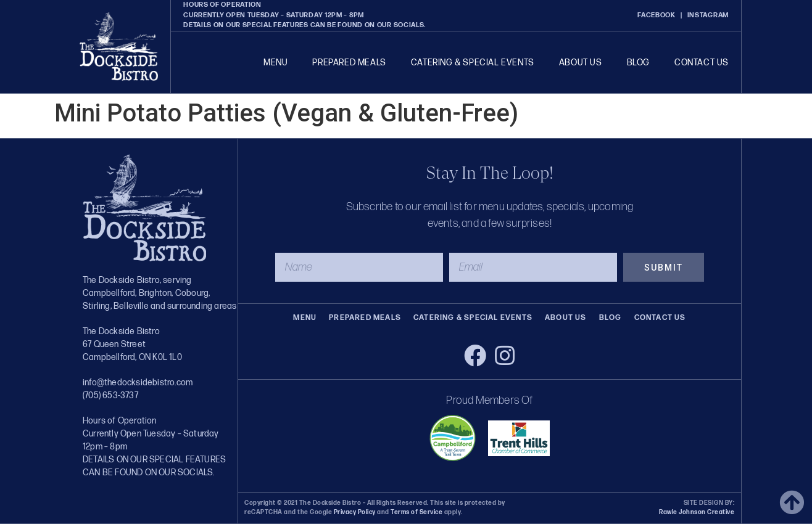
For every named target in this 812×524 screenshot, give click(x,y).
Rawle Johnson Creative (697, 512)
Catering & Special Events (473, 63)
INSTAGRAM (708, 15)
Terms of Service (416, 512)
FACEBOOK (657, 15)
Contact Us (702, 63)
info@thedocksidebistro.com (138, 383)
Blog (638, 63)
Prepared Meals (349, 63)
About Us (581, 63)
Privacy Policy (355, 512)
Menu (275, 63)
